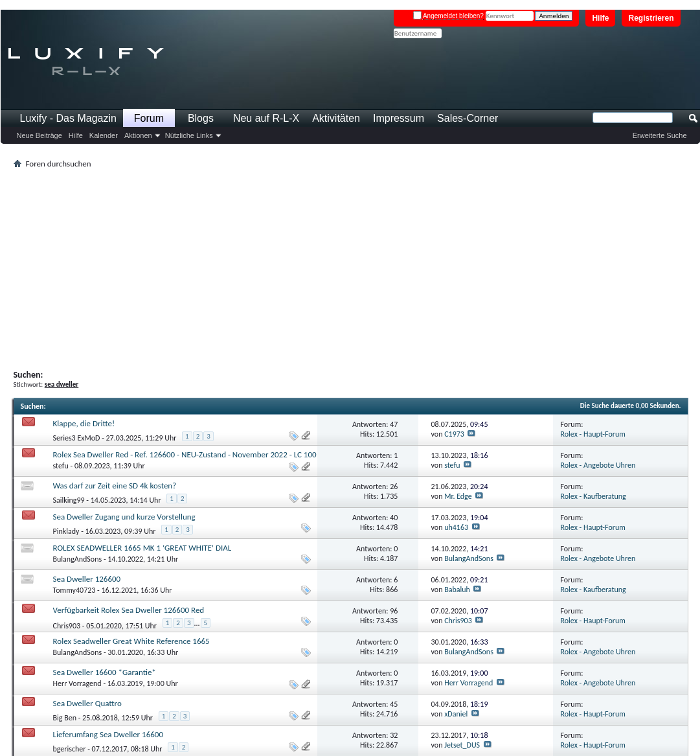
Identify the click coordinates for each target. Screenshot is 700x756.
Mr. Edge (458, 496)
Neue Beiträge (40, 135)
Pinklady (66, 531)
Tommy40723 (74, 590)
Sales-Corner (468, 118)
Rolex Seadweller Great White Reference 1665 (131, 641)
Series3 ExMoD (77, 438)
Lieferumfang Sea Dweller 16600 (108, 734)
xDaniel (456, 714)
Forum (149, 118)
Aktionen (138, 135)
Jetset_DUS (462, 745)
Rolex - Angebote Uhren (598, 465)
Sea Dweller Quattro (87, 703)
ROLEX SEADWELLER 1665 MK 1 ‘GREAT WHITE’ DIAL (142, 548)
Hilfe (600, 18)
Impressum (399, 118)
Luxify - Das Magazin (68, 118)
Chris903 (67, 625)
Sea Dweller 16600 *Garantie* (105, 672)
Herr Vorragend (77, 683)
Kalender (104, 135)
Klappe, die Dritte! (84, 423)
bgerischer (70, 749)
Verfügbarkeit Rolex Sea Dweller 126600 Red (129, 610)
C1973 (454, 434)
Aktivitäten (336, 118)
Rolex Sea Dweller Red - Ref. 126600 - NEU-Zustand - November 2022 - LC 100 (185, 454)
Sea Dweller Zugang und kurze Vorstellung (124, 517)
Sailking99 (69, 500)
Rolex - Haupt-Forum (593, 434)
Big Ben (65, 718)
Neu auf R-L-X (266, 118)
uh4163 (456, 527)
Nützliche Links (189, 135)
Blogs (201, 118)
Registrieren (651, 18)
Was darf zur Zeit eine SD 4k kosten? (115, 486)
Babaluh (457, 590)
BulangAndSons (78, 559)
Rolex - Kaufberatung (593, 496)
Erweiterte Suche (660, 135)
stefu (61, 466)
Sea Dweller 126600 (87, 579)
